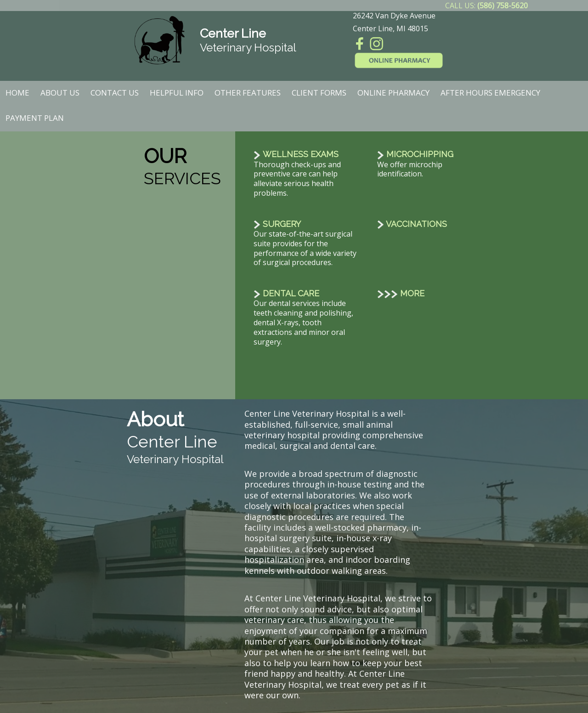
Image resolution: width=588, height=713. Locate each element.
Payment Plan (35, 118)
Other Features (248, 93)
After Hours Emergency (490, 93)
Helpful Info (177, 93)
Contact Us (115, 93)
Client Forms (319, 93)
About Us (60, 93)
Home (17, 93)
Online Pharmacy (393, 93)
